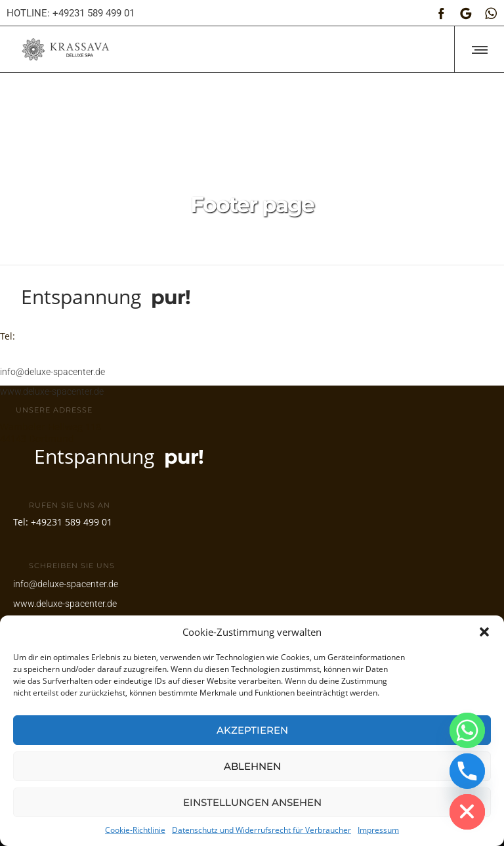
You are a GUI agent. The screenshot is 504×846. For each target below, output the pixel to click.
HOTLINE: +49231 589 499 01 (71, 13)
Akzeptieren (252, 730)
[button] (484, 632)
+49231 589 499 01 (58, 329)
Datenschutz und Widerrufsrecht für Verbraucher (262, 830)
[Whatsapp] (467, 730)
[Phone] (467, 771)
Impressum (378, 830)
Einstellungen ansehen (252, 802)
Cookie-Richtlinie (135, 830)
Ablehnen (252, 766)
